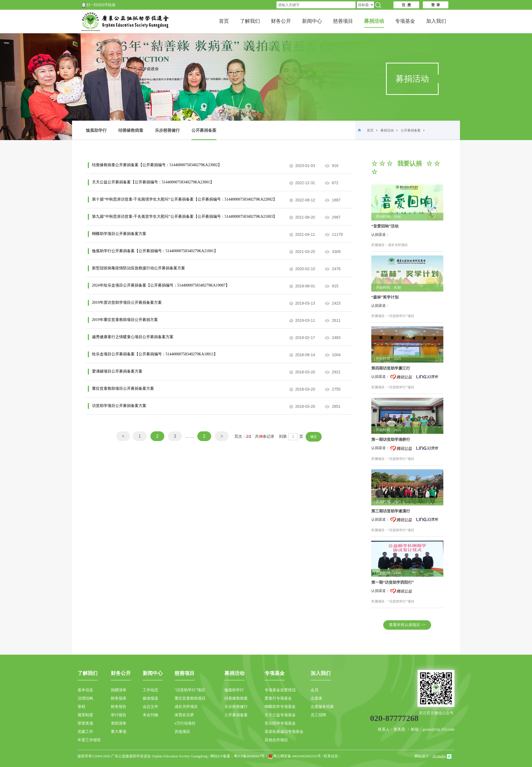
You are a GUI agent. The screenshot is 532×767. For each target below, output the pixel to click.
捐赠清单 (119, 690)
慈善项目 (343, 21)
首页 (224, 21)
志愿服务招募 (322, 707)
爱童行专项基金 (278, 698)
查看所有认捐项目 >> (407, 625)
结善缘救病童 (131, 130)
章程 (81, 707)
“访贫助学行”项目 (190, 690)
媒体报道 (150, 698)
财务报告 (119, 707)
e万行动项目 (185, 723)
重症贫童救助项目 (190, 698)
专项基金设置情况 (280, 690)
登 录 (436, 5)
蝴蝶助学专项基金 (280, 707)
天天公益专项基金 (280, 715)
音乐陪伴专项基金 (280, 723)
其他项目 (182, 732)
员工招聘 (318, 715)
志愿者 (316, 698)
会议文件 (150, 707)
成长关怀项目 (186, 707)
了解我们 (250, 21)
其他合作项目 (276, 740)
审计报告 (119, 715)
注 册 (406, 5)
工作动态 (150, 690)
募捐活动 (387, 130)
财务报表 (119, 698)
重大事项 (119, 732)
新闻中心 (312, 21)
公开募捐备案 (204, 134)
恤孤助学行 (96, 130)
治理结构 (85, 698)
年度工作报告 (89, 740)
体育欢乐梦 (184, 715)
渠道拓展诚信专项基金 (284, 732)
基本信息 (85, 690)
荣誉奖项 (85, 723)
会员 (314, 690)
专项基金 (405, 21)
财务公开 (281, 21)
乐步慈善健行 (167, 130)
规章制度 (85, 715)
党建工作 (85, 732)
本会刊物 (150, 715)
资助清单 (119, 723)
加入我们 (436, 21)
